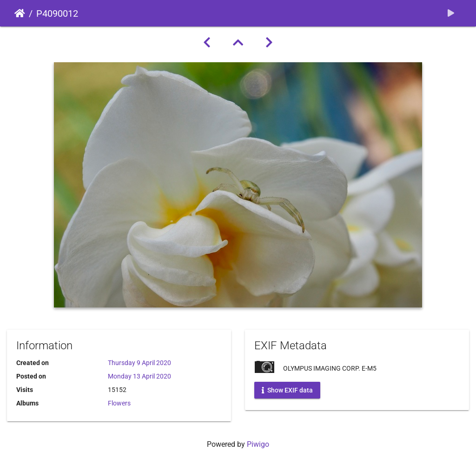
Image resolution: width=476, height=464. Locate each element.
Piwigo (258, 444)
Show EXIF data (287, 390)
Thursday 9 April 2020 (139, 363)
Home (20, 13)
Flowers (119, 403)
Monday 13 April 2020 (139, 376)
